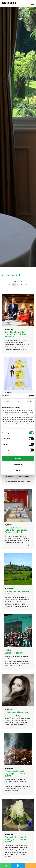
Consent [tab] (7, 401)
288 (18, 285)
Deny (18, 470)
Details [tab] (18, 401)
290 (26, 285)
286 (10, 285)
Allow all (18, 458)
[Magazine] (6, 866)
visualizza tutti (18, 287)
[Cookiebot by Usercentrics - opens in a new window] (26, 396)
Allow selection (18, 464)
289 (22, 285)
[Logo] (9, 4)
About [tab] (30, 401)
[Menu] (32, 4)
